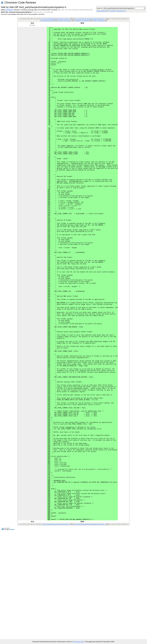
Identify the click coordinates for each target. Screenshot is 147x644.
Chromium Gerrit (79, 642)
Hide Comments (99, 21)
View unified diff (102, 11)
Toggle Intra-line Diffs (47, 21)
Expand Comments (65, 21)
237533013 (9, 10)
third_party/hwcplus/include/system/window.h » (90, 19)
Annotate (112, 11)
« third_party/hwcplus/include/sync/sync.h (56, 19)
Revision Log (121, 11)
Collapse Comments (82, 21)
